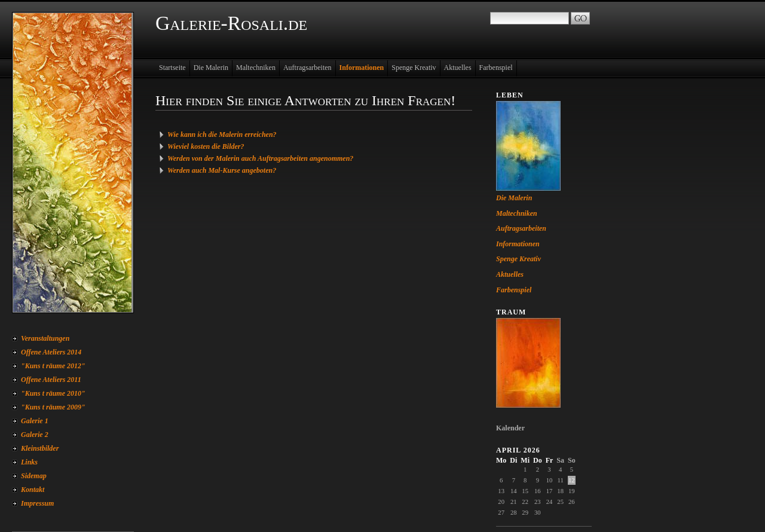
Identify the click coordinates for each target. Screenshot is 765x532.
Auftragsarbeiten (307, 68)
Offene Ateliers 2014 (51, 352)
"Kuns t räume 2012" (53, 366)
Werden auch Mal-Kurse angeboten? (222, 170)
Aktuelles (458, 68)
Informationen (362, 68)
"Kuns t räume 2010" (53, 393)
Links (29, 462)
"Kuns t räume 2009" (53, 407)
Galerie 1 (35, 421)
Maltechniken (256, 68)
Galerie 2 (35, 435)
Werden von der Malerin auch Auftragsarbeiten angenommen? (260, 158)
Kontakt (33, 490)
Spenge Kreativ (414, 68)
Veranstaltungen (45, 338)
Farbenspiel (496, 68)
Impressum (37, 503)
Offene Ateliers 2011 (51, 380)
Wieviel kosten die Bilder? (206, 146)
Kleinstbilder (40, 448)
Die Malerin (211, 68)
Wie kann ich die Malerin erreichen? (222, 134)
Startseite (172, 68)
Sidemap (34, 476)
